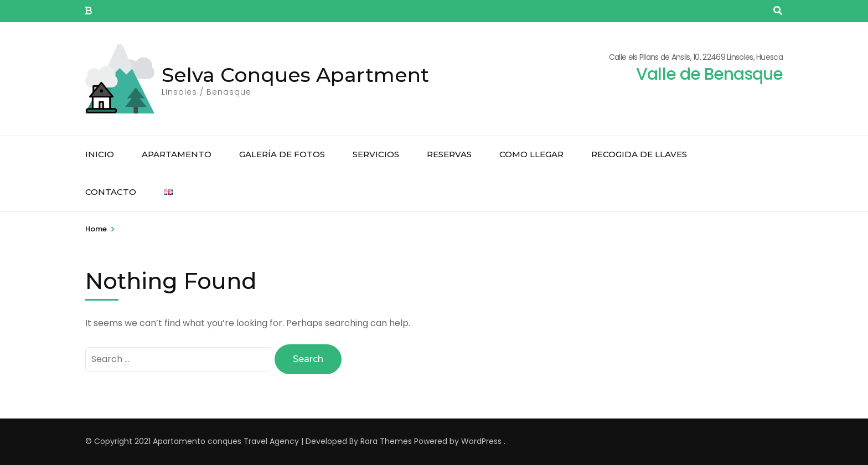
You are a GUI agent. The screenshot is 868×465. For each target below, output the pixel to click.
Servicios (376, 154)
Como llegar (531, 154)
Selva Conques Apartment (295, 75)
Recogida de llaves (639, 154)
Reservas (449, 154)
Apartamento (177, 154)
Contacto (111, 192)
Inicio (100, 154)
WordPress (481, 441)
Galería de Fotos (282, 154)
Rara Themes (386, 441)
